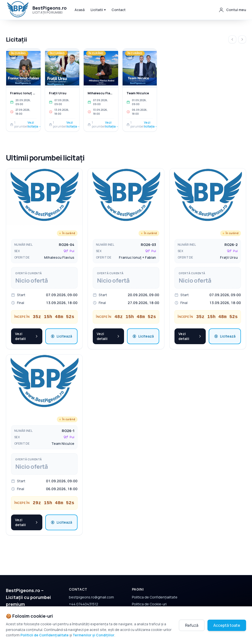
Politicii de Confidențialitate (45, 635)
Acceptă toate (227, 625)
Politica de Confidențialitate (155, 585)
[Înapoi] (232, 39)
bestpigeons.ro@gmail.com (91, 585)
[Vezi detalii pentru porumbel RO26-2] (208, 185)
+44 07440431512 (84, 592)
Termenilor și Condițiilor (94, 635)
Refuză (192, 625)
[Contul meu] (232, 10)
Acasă (80, 10)
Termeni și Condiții (147, 599)
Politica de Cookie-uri (149, 592)
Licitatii (98, 10)
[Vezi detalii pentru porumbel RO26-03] (126, 185)
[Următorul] (242, 39)
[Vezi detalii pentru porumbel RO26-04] (44, 185)
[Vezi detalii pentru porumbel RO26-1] (44, 371)
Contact (118, 10)
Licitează (61, 324)
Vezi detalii (27, 324)
